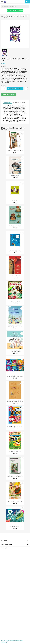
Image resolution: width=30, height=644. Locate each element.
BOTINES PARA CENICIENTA (15, 326)
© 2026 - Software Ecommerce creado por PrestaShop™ (12, 641)
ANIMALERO (15, 201)
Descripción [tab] (8, 102)
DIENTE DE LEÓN (15, 176)
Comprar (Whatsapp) (9, 95)
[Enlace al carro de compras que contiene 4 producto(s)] (27, 2)
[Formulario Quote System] (15, 595)
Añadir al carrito (15, 89)
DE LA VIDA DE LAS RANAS (15, 226)
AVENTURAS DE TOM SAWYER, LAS (15, 151)
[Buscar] (15, 6)
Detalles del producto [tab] (19, 102)
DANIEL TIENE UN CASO (15, 251)
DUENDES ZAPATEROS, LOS (15, 501)
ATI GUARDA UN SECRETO (15, 526)
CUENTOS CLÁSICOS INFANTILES (15, 476)
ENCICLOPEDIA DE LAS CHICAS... (15, 401)
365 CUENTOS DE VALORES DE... (15, 426)
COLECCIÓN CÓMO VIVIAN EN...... (15, 376)
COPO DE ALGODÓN (15, 276)
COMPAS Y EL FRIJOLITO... (15, 451)
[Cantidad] (3, 89)
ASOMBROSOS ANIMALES (15, 301)
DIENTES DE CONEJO (15, 351)
